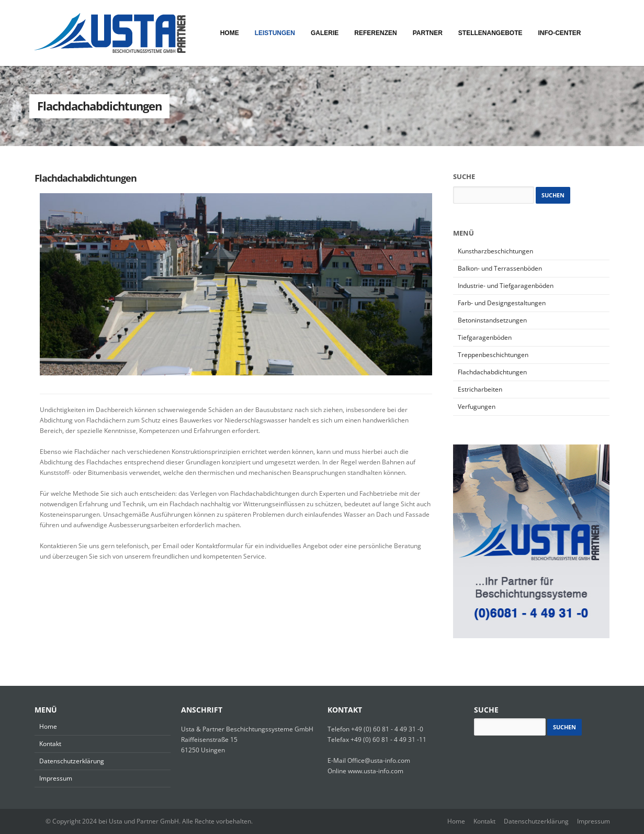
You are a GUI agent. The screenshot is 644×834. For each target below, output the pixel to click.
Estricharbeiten (480, 389)
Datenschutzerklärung (72, 761)
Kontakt (50, 744)
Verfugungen (477, 407)
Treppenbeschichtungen (493, 355)
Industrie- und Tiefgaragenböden (506, 286)
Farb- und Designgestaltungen (502, 303)
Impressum (56, 778)
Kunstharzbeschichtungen (495, 251)
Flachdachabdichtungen (86, 178)
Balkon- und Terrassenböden (500, 268)
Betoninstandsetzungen (492, 320)
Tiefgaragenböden (485, 337)
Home (48, 726)
